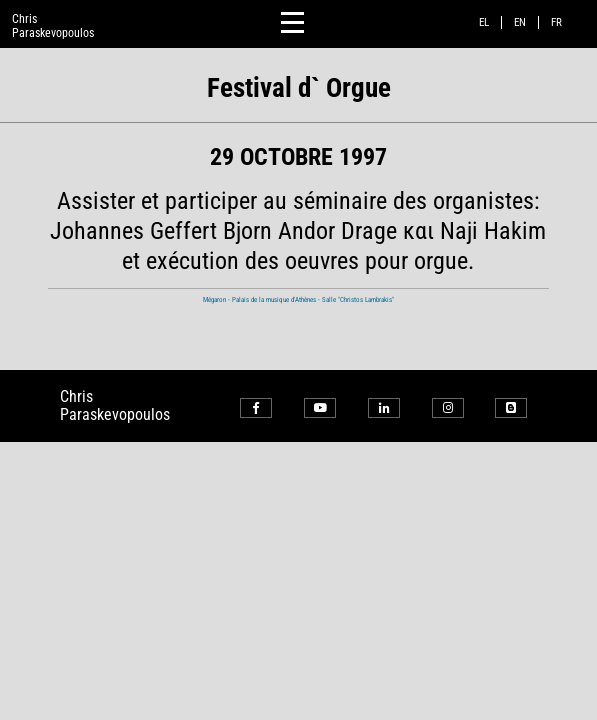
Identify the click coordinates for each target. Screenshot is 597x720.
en (520, 22)
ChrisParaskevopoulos (53, 26)
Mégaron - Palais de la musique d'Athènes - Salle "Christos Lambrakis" (298, 299)
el (484, 22)
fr (556, 22)
